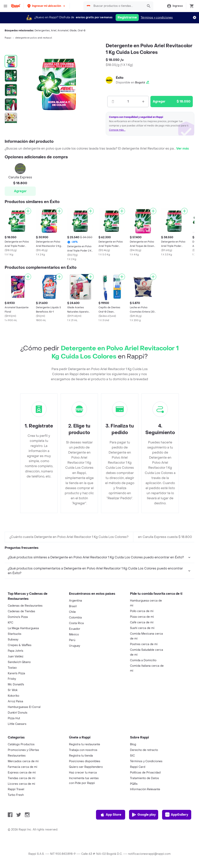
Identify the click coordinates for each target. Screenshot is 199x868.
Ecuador (75, 629)
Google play (144, 815)
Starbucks (15, 634)
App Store (111, 815)
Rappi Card (138, 767)
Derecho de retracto (144, 750)
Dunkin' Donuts (18, 713)
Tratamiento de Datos (144, 778)
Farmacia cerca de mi (23, 767)
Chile (72, 612)
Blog (133, 744)
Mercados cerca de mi (23, 761)
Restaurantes (17, 756)
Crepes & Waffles (20, 645)
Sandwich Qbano (19, 662)
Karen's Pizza (16, 673)
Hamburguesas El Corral (24, 707)
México (74, 635)
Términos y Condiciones (146, 761)
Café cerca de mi (142, 622)
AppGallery (177, 815)
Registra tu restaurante (85, 744)
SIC (132, 756)
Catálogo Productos (21, 744)
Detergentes (42, 31)
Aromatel (63, 31)
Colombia (75, 618)
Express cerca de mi (22, 773)
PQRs (134, 784)
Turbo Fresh (16, 795)
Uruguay (75, 646)
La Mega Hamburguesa (23, 628)
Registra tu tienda (81, 756)
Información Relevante (145, 789)
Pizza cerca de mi (142, 617)
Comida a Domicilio (143, 660)
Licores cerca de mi (21, 784)
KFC (10, 623)
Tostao (12, 668)
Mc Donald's (16, 685)
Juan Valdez (16, 656)
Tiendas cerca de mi (22, 778)
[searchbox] (117, 6)
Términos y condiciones (157, 18)
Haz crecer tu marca (83, 773)
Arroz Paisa (15, 701)
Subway (13, 640)
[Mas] (143, 102)
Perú (72, 640)
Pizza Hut (14, 718)
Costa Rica (76, 623)
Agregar (20, 191)
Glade (73, 31)
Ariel (54, 31)
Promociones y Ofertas (23, 750)
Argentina (75, 601)
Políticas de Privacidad (145, 773)
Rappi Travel (16, 789)
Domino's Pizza (18, 617)
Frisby (12, 679)
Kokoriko (14, 696)
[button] (47, 6)
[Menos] (113, 102)
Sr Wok (13, 690)
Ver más (183, 148)
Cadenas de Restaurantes (25, 606)
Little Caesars (17, 724)
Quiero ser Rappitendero (86, 767)
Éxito (120, 78)
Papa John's (16, 651)
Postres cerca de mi (144, 644)
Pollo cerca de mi (142, 611)
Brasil (73, 606)
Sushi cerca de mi (142, 628)
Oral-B (82, 31)
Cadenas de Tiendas (21, 611)
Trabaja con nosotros (83, 750)
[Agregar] (28, 211)
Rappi (8, 38)
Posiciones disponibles (85, 761)
